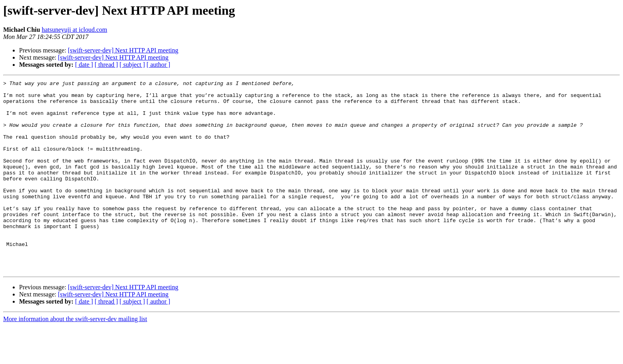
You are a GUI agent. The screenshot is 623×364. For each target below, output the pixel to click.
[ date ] (84, 65)
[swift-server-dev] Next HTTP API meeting (123, 50)
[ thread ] (106, 65)
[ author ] (159, 65)
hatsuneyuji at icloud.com (74, 30)
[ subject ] (132, 65)
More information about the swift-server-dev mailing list (75, 357)
